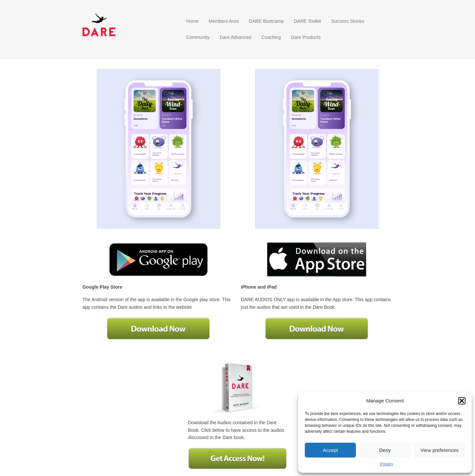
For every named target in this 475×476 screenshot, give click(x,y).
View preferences (440, 450)
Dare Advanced (236, 37)
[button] (462, 401)
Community (198, 37)
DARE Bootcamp (266, 21)
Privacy (386, 464)
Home (192, 21)
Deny (385, 450)
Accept (331, 450)
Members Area (224, 21)
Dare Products (306, 37)
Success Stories (348, 21)
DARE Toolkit (307, 21)
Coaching (271, 37)
